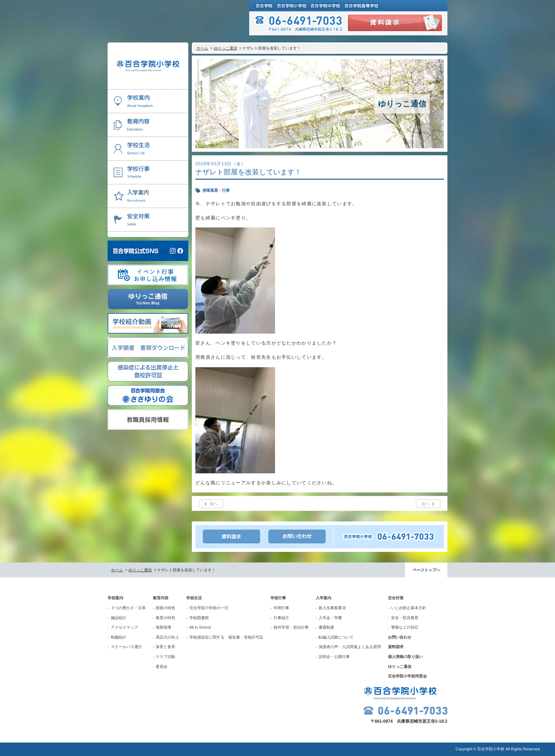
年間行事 (281, 608)
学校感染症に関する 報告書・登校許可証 (226, 637)
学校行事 (278, 598)
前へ (214, 504)
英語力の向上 (167, 637)
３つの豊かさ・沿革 (128, 608)
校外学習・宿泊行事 (291, 627)
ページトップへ (426, 570)
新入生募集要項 (332, 608)
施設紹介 (119, 618)
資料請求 (396, 647)
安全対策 (396, 598)
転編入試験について (336, 637)
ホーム (202, 48)
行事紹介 (281, 618)
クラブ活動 (165, 657)
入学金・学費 (330, 618)
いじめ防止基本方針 (409, 608)
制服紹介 (119, 637)
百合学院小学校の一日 (209, 608)
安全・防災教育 (405, 618)
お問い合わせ (400, 637)
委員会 (162, 666)
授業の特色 (165, 608)
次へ (425, 504)
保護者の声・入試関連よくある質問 (350, 647)
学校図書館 (199, 618)
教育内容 (161, 598)
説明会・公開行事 (334, 657)
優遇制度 (326, 627)
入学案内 (324, 598)
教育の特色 (165, 618)
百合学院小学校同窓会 (407, 676)
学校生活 (194, 598)
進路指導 (164, 627)
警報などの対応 (405, 627)
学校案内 (115, 598)
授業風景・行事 (216, 190)
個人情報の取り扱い (405, 657)
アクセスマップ (124, 627)
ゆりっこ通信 (225, 48)
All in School (200, 627)
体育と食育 (165, 647)
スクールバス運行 (126, 647)
